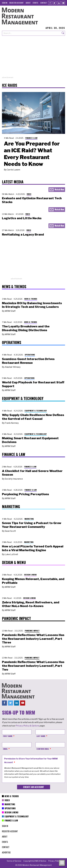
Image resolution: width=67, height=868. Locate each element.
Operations (30, 355)
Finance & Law (31, 138)
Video (29, 194)
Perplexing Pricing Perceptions (25, 494)
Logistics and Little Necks (22, 218)
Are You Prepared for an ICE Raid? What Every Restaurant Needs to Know (32, 154)
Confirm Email (43, 749)
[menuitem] (5, 3)
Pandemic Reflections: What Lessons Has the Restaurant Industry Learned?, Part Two (33, 666)
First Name (8, 736)
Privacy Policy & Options (27, 726)
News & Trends (31, 299)
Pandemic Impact (32, 631)
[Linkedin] (59, 3)
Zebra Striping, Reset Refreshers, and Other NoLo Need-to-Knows (31, 604)
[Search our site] (31, 33)
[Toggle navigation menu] (62, 863)
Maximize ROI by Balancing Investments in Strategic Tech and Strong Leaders (32, 305)
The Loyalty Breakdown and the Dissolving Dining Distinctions (26, 328)
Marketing (29, 519)
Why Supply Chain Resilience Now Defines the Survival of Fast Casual (33, 417)
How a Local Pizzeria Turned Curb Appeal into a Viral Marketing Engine (33, 548)
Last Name (41, 736)
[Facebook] (50, 3)
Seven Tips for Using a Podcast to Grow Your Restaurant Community (32, 525)
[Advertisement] (33, 58)
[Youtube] (63, 3)
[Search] (63, 33)
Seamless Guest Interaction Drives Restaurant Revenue (28, 361)
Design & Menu (30, 575)
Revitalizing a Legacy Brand (23, 234)
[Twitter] (54, 3)
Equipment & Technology (36, 411)
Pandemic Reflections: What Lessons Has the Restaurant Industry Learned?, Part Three (33, 639)
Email (5, 749)
